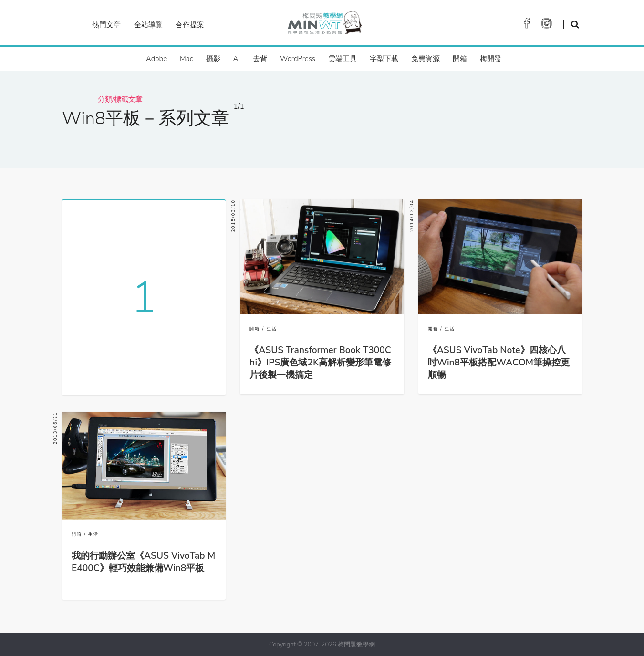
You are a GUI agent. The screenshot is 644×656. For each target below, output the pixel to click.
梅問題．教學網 (324, 25)
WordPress (298, 59)
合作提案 (190, 25)
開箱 (460, 59)
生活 (272, 329)
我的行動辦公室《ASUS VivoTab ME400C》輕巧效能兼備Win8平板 (143, 562)
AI (237, 59)
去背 (260, 59)
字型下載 (384, 59)
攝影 (213, 59)
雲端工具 (343, 59)
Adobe (156, 59)
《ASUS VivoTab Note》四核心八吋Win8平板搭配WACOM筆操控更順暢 (499, 363)
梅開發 (491, 59)
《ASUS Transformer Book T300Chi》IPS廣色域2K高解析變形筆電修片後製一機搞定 (320, 363)
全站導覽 (148, 25)
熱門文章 (106, 25)
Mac (186, 59)
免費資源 (426, 59)
